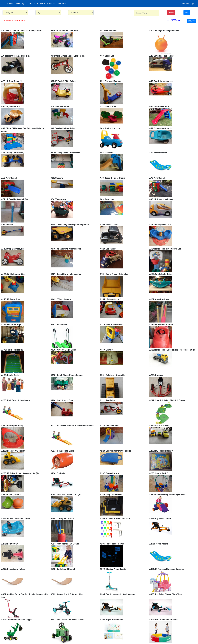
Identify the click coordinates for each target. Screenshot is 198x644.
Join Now (62, 3)
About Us (51, 3)
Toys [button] (31, 3)
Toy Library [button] (20, 3)
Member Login (188, 3)
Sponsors (41, 3)
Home (10, 3)
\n (15, 13)
